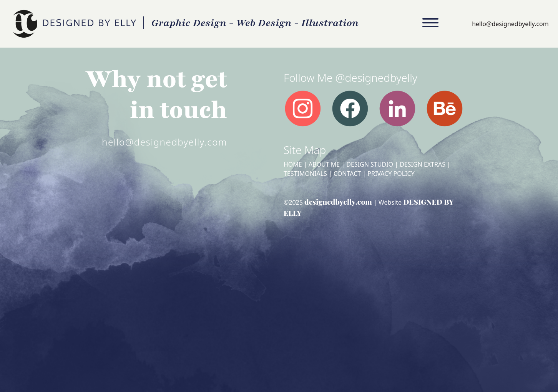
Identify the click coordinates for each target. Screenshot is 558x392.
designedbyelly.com (338, 202)
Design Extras (423, 164)
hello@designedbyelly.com (510, 24)
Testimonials (305, 174)
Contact (347, 174)
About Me (324, 164)
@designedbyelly (376, 78)
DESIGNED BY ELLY (24, 24)
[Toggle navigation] (430, 24)
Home (293, 164)
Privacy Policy (391, 174)
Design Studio (370, 164)
